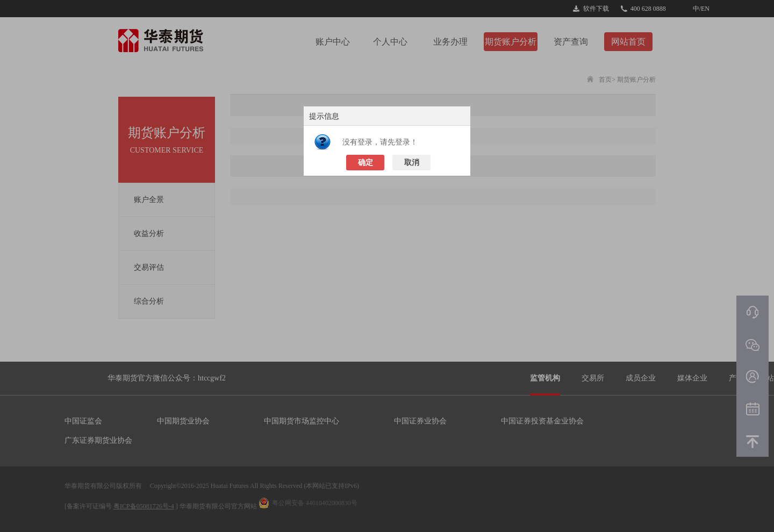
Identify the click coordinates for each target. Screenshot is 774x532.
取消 (412, 163)
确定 (365, 163)
